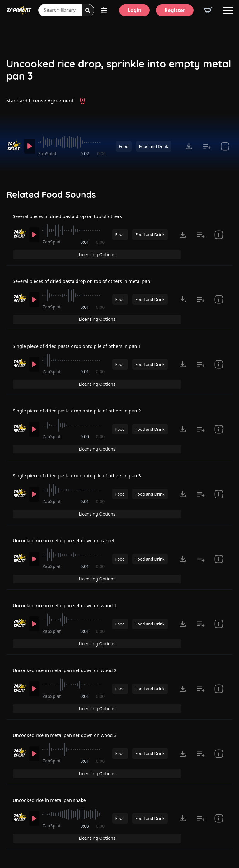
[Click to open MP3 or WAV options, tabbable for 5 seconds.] (189, 146)
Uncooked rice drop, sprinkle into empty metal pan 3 (119, 70)
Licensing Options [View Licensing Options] (206, 220)
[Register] (175, 10)
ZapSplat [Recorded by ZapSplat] (50, 154)
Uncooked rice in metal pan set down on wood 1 (70, 575)
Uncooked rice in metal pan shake (53, 752)
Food (124, 146)
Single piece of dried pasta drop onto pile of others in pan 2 (84, 398)
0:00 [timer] (101, 154)
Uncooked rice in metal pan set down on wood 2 (70, 634)
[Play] (31, 146)
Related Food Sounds (51, 194)
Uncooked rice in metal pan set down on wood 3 (70, 693)
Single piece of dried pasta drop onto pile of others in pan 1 (84, 339)
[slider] (73, 142)
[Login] (134, 10)
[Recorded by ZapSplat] (14, 146)
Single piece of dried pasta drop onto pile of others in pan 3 (84, 457)
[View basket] (208, 10)
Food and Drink (154, 146)
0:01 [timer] (85, 250)
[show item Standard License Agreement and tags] (225, 146)
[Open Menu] (228, 10)
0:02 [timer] (85, 154)
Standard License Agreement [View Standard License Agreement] (40, 101)
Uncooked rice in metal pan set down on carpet (69, 516)
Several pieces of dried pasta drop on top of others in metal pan (89, 279)
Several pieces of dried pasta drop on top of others (73, 220)
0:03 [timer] (85, 782)
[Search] (88, 11)
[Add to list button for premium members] (207, 146)
